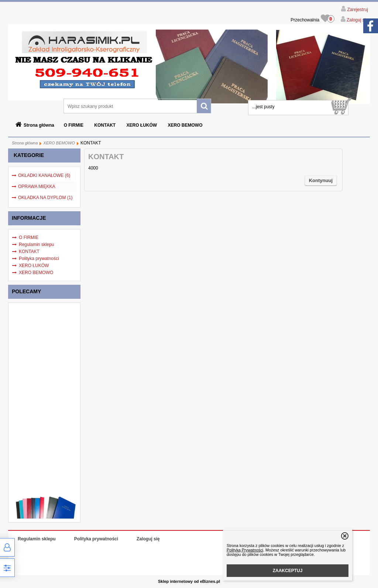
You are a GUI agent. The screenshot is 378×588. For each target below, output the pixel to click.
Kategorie (29, 155)
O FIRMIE (74, 125)
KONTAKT (105, 125)
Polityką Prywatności (245, 550)
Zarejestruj (357, 10)
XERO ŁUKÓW (142, 125)
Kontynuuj (321, 180)
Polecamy (26, 291)
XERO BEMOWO (185, 125)
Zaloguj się (357, 20)
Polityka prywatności (39, 259)
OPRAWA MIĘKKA (37, 187)
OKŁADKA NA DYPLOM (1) (45, 198)
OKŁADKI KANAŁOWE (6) (44, 175)
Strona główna (39, 125)
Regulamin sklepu (36, 245)
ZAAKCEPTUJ (288, 571)
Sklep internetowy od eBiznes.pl (189, 581)
